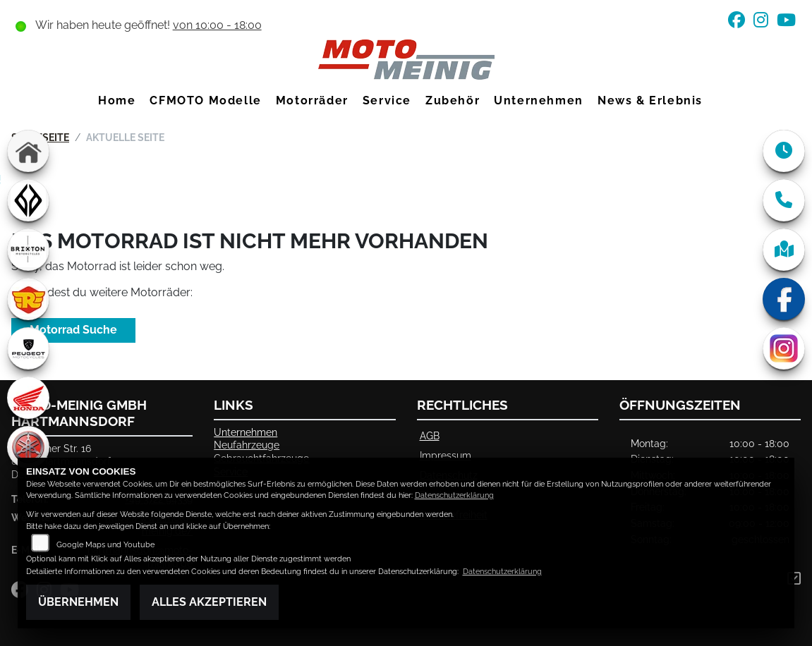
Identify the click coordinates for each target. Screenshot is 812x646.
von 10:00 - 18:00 (217, 25)
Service (387, 100)
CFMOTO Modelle (205, 100)
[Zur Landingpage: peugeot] (28, 348)
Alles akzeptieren (209, 602)
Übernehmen (78, 602)
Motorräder (312, 100)
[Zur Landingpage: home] (28, 151)
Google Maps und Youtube (105, 545)
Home (117, 100)
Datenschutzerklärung (454, 495)
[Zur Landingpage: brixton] (28, 250)
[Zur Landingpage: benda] (28, 200)
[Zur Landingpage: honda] (28, 398)
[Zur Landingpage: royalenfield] (28, 299)
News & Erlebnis (650, 100)
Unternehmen (539, 100)
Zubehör (453, 100)
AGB (430, 435)
